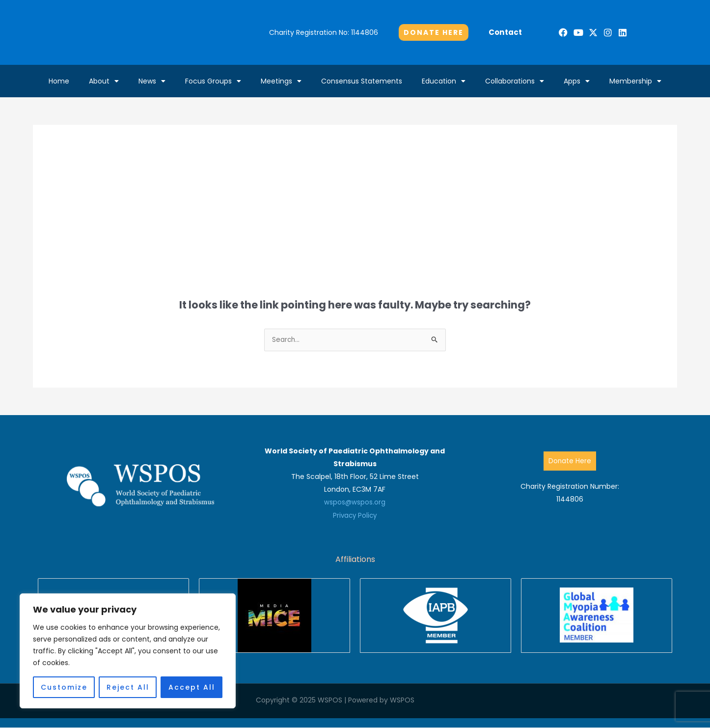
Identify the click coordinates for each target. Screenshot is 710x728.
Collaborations (515, 81)
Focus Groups (213, 81)
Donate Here (570, 461)
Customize (64, 687)
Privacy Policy (355, 515)
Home (59, 81)
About (104, 81)
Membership (635, 81)
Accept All (192, 687)
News (152, 81)
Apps (577, 81)
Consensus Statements (362, 81)
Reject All (128, 687)
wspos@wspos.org (355, 503)
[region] (128, 651)
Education (444, 81)
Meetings (281, 81)
